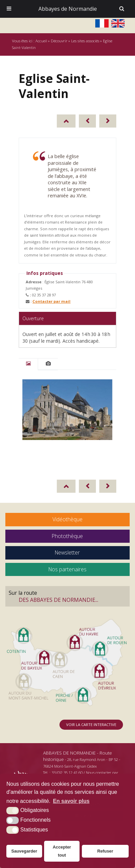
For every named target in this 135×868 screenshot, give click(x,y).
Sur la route (67, 596)
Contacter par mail (51, 301)
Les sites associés (85, 41)
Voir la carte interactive (91, 725)
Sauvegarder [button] (24, 851)
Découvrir (59, 41)
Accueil (41, 41)
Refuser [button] (105, 851)
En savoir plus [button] (71, 801)
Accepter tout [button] (62, 851)
